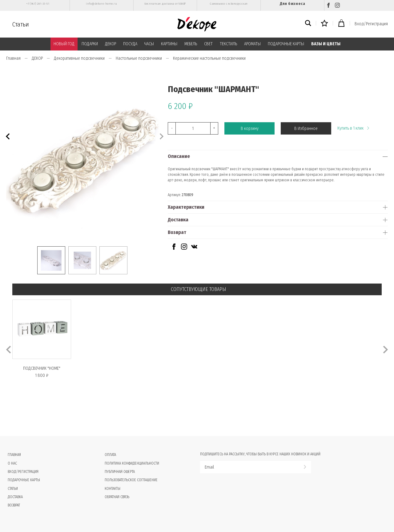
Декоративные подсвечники (79, 58)
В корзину (250, 129)
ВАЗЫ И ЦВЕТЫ (326, 44)
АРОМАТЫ (252, 44)
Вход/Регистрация (371, 24)
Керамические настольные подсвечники (209, 58)
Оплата (110, 455)
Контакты (113, 489)
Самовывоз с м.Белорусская (229, 4)
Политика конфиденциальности (132, 463)
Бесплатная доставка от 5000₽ (165, 4)
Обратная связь (117, 497)
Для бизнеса (292, 4)
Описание (179, 156)
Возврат (177, 232)
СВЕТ (208, 44)
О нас (12, 463)
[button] (7, 136)
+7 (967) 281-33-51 (38, 4)
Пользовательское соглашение (131, 480)
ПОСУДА (130, 44)
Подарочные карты (24, 480)
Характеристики (186, 207)
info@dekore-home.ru (101, 4)
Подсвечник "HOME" (42, 368)
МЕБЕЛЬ (191, 44)
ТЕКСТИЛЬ (228, 44)
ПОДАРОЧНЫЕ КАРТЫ (286, 44)
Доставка (178, 220)
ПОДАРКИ (90, 44)
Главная (13, 58)
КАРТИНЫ (169, 44)
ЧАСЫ (149, 44)
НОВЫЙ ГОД (64, 44)
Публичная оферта (120, 472)
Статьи (21, 24)
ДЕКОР (111, 44)
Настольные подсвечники (139, 58)
